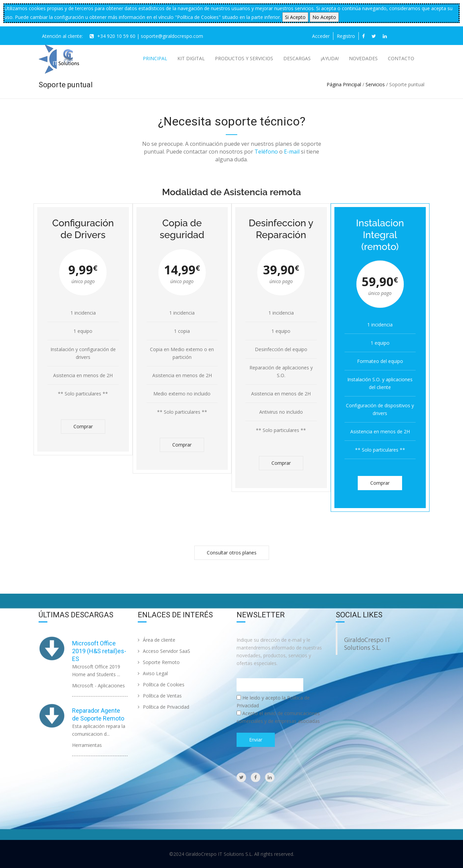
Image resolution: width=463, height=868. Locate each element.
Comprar (83, 426)
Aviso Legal (153, 673)
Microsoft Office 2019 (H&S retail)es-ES (99, 651)
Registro (346, 36)
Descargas (297, 58)
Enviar (256, 740)
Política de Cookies (161, 684)
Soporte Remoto (159, 662)
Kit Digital (191, 58)
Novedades (363, 58)
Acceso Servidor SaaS (164, 651)
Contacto (401, 58)
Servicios (375, 84)
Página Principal (344, 84)
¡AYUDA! (330, 58)
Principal (155, 58)
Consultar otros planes (232, 553)
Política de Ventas (160, 696)
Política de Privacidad (163, 707)
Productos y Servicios (244, 58)
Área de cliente (157, 640)
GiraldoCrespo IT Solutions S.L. (367, 644)
